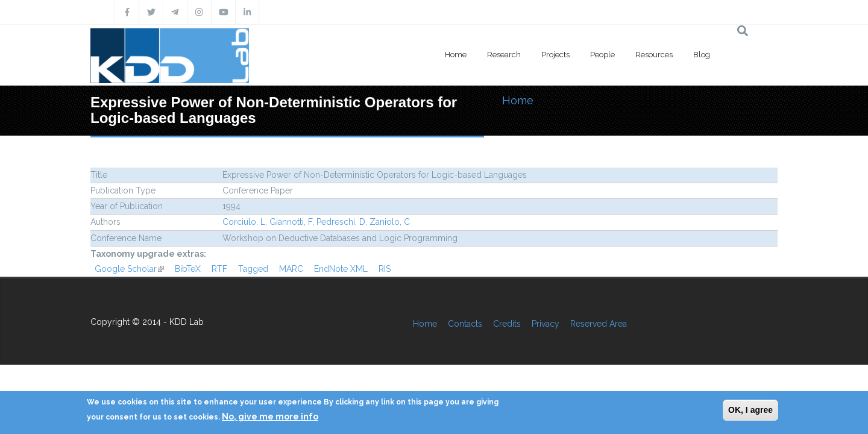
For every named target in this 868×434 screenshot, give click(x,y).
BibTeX (188, 269)
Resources (654, 55)
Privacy (546, 324)
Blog (702, 55)
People (602, 55)
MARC (291, 269)
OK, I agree (750, 410)
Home (456, 55)
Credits (507, 324)
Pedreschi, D (341, 222)
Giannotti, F (291, 222)
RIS (385, 269)
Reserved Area (599, 324)
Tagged (253, 269)
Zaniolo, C (390, 222)
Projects (555, 55)
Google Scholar (129, 269)
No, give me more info (270, 417)
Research (504, 55)
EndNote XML (341, 269)
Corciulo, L (244, 222)
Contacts (465, 324)
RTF (219, 269)
